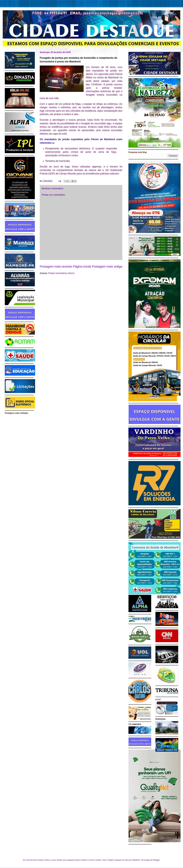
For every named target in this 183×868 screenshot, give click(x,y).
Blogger (156, 860)
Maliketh (136, 860)
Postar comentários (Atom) (61, 273)
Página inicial (82, 267)
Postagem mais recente (56, 267)
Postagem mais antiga (107, 267)
